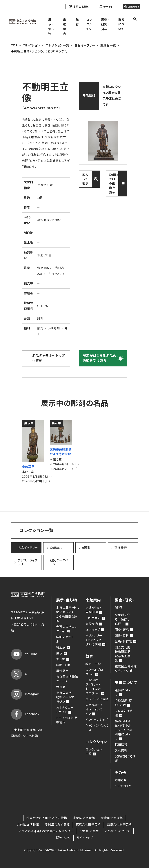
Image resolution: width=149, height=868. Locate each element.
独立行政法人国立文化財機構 (47, 818)
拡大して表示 (85, 179)
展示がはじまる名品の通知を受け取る (100, 358)
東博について (121, 24)
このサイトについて (118, 831)
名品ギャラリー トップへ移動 (49, 358)
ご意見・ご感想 (89, 831)
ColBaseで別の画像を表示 (116, 183)
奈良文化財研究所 (119, 825)
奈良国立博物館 (112, 818)
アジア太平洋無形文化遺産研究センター (46, 831)
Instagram (25, 694)
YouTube (24, 654)
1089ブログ (123, 786)
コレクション (89, 24)
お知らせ (121, 780)
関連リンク (63, 838)
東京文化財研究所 (88, 825)
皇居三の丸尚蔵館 (57, 825)
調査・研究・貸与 (105, 24)
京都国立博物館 (84, 818)
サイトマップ (85, 838)
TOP (14, 45)
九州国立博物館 (28, 825)
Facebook (25, 714)
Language (132, 7)
